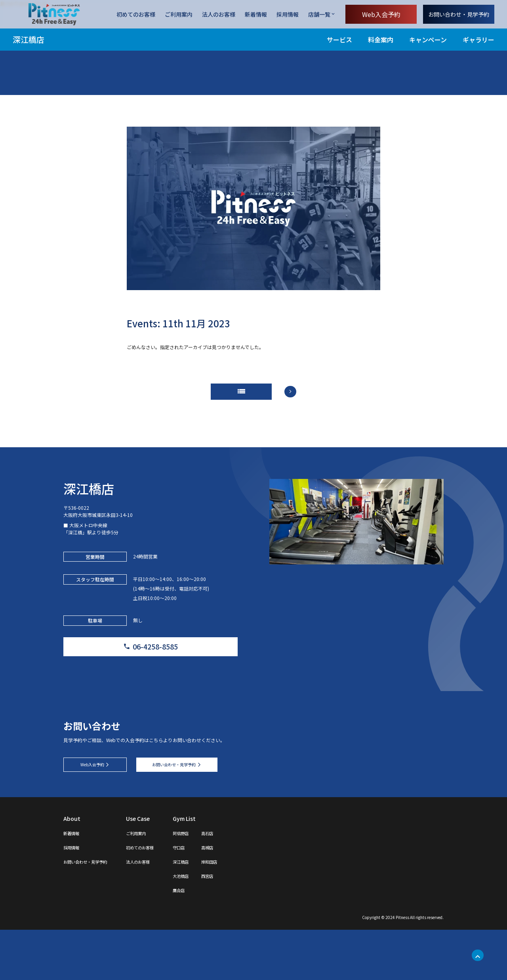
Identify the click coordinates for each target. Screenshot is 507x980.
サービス (339, 40)
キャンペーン (428, 40)
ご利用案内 (179, 15)
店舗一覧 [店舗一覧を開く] (319, 14)
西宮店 (244, 926)
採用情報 (288, 15)
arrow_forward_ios (301, 398)
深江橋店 (29, 39)
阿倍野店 (212, 883)
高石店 (244, 883)
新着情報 (256, 15)
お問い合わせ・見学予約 (459, 14)
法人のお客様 (219, 15)
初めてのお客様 (136, 15)
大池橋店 (212, 926)
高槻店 (244, 897)
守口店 (210, 897)
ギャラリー (478, 40)
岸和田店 (247, 912)
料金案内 (381, 40)
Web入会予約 (381, 14)
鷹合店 (210, 940)
